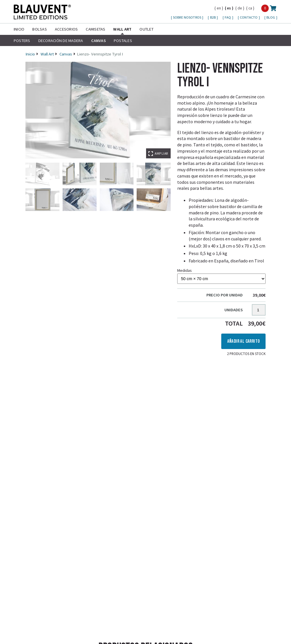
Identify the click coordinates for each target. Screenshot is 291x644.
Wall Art (122, 29)
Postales (123, 41)
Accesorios (66, 29)
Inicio (19, 29)
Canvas (98, 41)
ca (250, 8)
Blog (271, 17)
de (240, 8)
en (219, 8)
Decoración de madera (61, 41)
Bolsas (39, 29)
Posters (22, 41)
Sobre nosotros (188, 17)
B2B (214, 17)
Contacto (249, 17)
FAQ (228, 17)
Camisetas (95, 29)
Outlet (146, 29)
